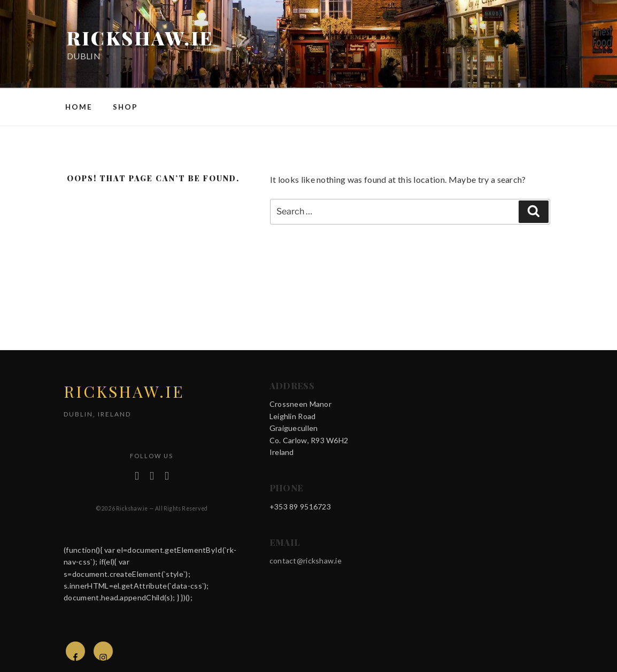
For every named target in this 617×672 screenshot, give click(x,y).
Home (79, 107)
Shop (125, 107)
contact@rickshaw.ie (306, 561)
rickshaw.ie (140, 38)
